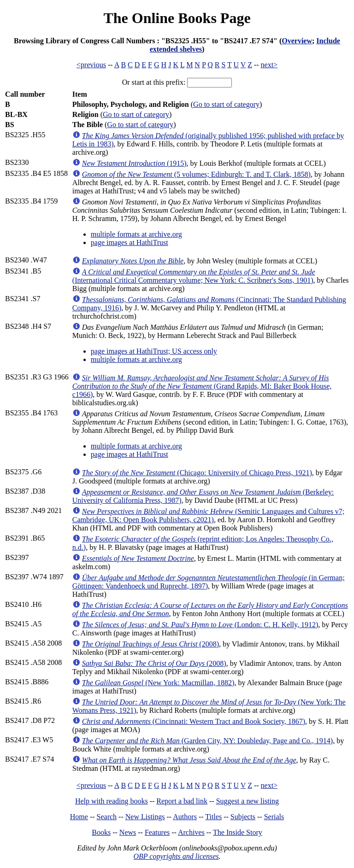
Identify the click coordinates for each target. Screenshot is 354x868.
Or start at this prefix (153, 82)
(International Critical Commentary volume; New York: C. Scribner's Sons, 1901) (194, 276)
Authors (185, 817)
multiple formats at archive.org (136, 234)
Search (107, 817)
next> (269, 65)
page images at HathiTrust (130, 242)
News (128, 832)
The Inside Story (238, 832)
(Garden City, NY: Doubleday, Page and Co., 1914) (207, 741)
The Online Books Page (177, 18)
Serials (274, 817)
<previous (91, 65)
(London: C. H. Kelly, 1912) (200, 625)
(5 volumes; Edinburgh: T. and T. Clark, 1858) (196, 174)
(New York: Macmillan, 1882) (158, 683)
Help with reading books (112, 801)
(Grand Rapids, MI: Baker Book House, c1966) (202, 386)
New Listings (145, 817)
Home (79, 817)
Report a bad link (182, 801)
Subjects (243, 817)
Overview (297, 41)
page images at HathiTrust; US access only (154, 351)
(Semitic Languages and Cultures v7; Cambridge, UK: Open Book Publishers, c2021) (209, 516)
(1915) (134, 163)
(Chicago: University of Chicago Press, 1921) (197, 473)
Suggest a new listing (248, 801)
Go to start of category (226, 104)
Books (101, 832)
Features (157, 832)
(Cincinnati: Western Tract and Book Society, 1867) (194, 721)
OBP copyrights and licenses (176, 856)
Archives (191, 832)
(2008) (150, 644)
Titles (213, 817)
